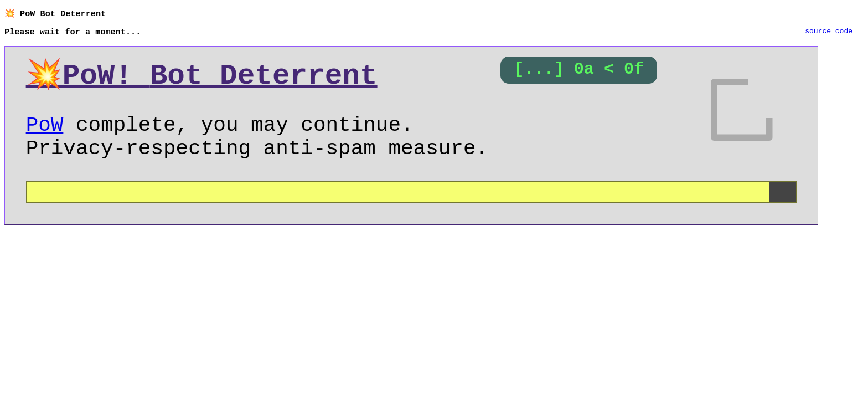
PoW (45, 133)
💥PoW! (202, 78)
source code (829, 33)
